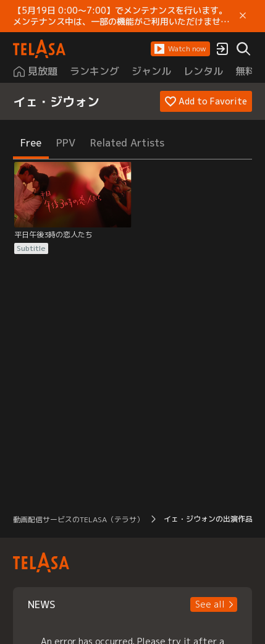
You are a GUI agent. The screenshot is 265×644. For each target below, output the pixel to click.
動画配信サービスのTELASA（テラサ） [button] (78, 519)
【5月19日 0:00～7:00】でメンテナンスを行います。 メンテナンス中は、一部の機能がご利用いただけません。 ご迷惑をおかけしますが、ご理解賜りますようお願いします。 (122, 16)
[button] (180, 49)
